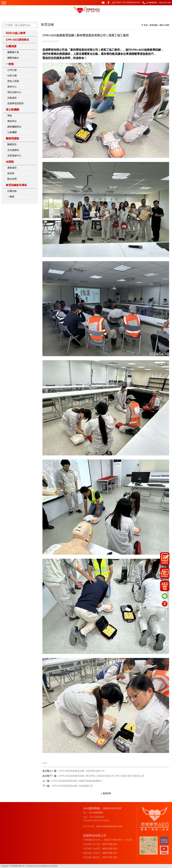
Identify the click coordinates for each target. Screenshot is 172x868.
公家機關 (12, 132)
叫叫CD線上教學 (16, 33)
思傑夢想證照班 (16, 103)
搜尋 (7, 25)
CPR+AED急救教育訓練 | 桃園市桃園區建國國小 (77, 781)
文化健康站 (13, 150)
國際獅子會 (13, 52)
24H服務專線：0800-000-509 (158, 3)
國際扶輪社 (13, 58)
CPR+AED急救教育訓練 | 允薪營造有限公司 (82, 771)
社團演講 (11, 46)
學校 (10, 116)
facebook (108, 3)
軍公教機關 (12, 110)
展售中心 (12, 87)
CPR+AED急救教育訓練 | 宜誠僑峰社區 (72, 786)
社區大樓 (12, 76)
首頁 (146, 25)
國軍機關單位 (14, 127)
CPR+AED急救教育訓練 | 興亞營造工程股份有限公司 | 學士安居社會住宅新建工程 (101, 776)
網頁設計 (45, 866)
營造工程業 (13, 81)
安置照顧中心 (14, 156)
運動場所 (12, 168)
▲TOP (45, 763)
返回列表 (107, 793)
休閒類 (10, 162)
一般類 (10, 64)
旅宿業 (11, 173)
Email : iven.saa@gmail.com (128, 2)
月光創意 (54, 866)
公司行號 (12, 70)
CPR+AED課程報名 (17, 40)
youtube (103, 3)
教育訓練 (154, 25)
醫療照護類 (12, 139)
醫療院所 (12, 144)
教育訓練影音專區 (16, 185)
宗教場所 (12, 98)
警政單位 (12, 121)
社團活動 (12, 191)
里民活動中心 (14, 92)
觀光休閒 (12, 179)
